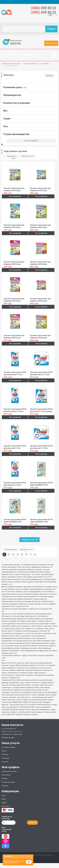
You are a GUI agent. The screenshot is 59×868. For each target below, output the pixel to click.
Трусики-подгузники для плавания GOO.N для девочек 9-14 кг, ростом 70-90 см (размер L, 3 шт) (15, 262)
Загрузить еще (28, 540)
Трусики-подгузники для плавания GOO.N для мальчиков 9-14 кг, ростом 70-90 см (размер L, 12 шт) (15, 189)
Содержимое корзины (9, 771)
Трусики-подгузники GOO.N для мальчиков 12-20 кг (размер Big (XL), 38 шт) (15, 410)
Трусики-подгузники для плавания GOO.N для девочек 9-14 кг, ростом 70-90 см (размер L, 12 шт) (41, 262)
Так (29, 862)
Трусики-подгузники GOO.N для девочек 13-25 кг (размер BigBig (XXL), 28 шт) (41, 446)
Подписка (5, 786)
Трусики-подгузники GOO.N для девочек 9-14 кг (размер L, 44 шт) (15, 446)
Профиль (5, 779)
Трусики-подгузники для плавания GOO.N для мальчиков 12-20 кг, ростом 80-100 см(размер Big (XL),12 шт (41, 226)
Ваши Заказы (6, 775)
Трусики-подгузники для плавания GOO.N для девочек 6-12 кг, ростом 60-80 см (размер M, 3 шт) (15, 299)
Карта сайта (6, 806)
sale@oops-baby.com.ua (14, 731)
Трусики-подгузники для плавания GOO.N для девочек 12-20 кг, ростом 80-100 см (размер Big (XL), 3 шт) (15, 336)
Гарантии (5, 754)
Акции (4, 799)
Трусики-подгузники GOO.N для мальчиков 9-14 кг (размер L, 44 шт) (15, 373)
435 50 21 (44, 12)
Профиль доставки (8, 782)
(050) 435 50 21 (49, 855)
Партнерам (5, 758)
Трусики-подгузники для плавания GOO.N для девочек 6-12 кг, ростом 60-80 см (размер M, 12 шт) (41, 299)
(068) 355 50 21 (37, 855)
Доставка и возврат (9, 747)
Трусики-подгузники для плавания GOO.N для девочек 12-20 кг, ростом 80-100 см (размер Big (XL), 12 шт (41, 336)
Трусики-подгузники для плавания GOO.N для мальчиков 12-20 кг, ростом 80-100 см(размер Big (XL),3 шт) (15, 226)
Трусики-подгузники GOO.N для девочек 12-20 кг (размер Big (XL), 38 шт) (15, 483)
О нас (3, 795)
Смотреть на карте (8, 738)
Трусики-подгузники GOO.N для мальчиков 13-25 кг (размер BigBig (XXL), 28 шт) (41, 373)
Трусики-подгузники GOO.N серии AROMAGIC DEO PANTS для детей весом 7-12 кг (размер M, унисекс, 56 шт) (15, 520)
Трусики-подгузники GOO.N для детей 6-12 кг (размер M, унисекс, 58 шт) (41, 410)
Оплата (4, 751)
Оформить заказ (51, 43)
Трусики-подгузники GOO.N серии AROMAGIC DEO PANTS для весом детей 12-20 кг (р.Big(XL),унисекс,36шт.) (41, 520)
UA (56, 15)
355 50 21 (44, 8)
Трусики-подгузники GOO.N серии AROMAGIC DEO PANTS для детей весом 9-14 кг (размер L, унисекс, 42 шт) (41, 483)
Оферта (4, 803)
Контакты (5, 762)
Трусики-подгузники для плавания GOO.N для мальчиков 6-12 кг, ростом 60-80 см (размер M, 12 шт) (41, 189)
